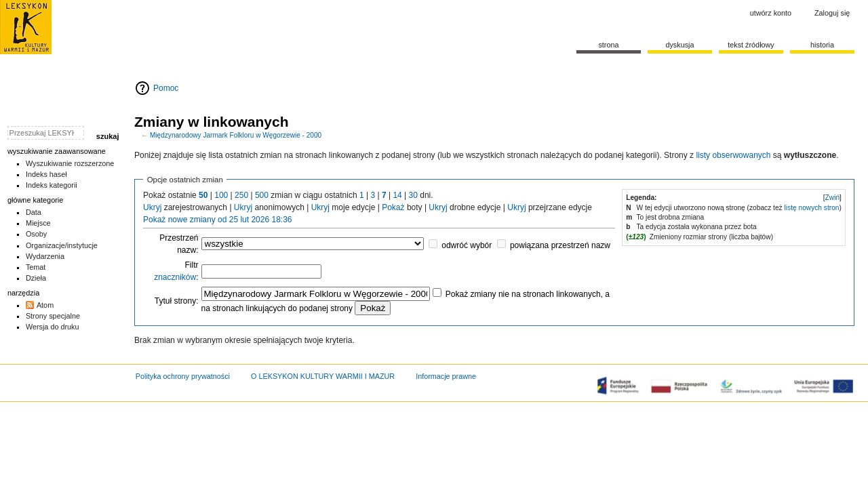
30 (413, 195)
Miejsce (38, 223)
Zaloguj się (832, 13)
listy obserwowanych (733, 155)
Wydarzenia (45, 256)
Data (34, 212)
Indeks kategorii (52, 185)
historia (822, 45)
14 (397, 195)
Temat (36, 267)
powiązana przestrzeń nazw (560, 245)
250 (241, 195)
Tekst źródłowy (751, 45)
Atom (45, 305)
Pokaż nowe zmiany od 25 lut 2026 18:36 (217, 220)
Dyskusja (679, 45)
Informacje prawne (446, 376)
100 (221, 195)
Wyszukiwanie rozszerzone (70, 163)
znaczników (175, 277)
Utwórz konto (771, 13)
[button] (832, 198)
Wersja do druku (53, 327)
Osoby (36, 234)
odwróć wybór (467, 245)
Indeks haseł (46, 174)
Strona (608, 45)
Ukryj (152, 207)
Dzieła (36, 278)
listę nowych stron (812, 208)
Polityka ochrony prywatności (183, 376)
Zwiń (833, 198)
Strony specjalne (53, 316)
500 (262, 195)
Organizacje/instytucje (62, 245)
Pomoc (166, 88)
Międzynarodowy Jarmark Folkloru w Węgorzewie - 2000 (236, 135)
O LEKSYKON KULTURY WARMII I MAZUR (323, 376)
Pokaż (393, 207)
